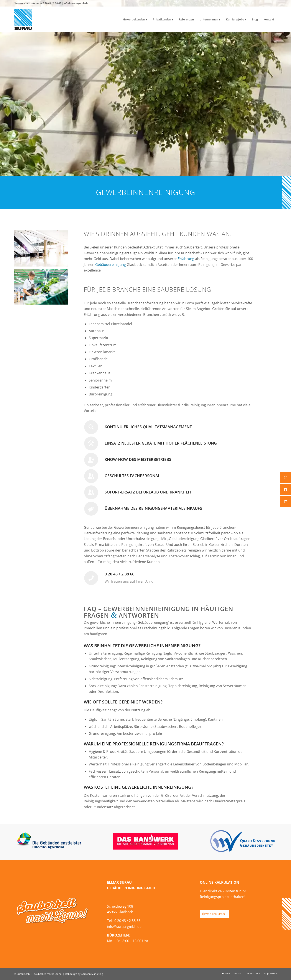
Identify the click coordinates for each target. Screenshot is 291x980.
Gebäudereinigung (111, 265)
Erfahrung (186, 259)
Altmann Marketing (92, 974)
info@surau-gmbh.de (76, 3)
